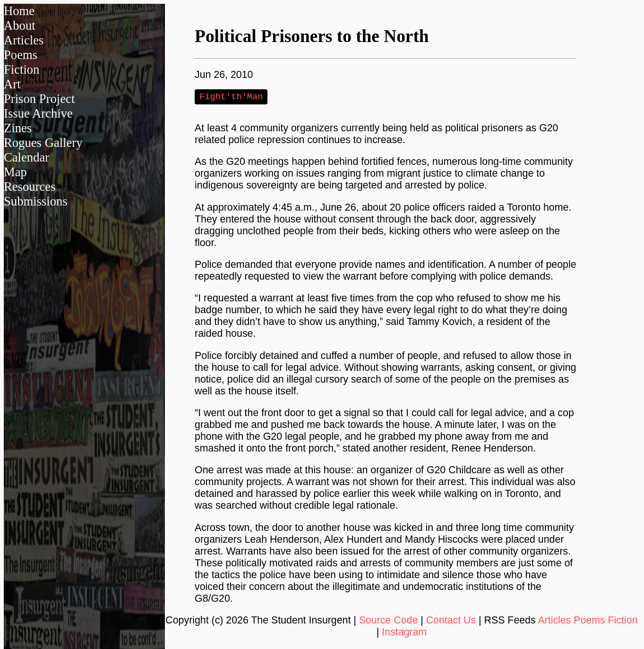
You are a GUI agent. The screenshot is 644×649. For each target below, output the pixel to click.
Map (15, 172)
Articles (24, 40)
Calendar (26, 157)
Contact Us (451, 621)
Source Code (389, 621)
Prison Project (39, 99)
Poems (21, 55)
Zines (18, 128)
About (20, 26)
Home (19, 11)
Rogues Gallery (43, 143)
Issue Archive (38, 113)
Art (12, 84)
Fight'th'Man (231, 97)
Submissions (36, 201)
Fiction (22, 69)
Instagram (404, 633)
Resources (30, 187)
